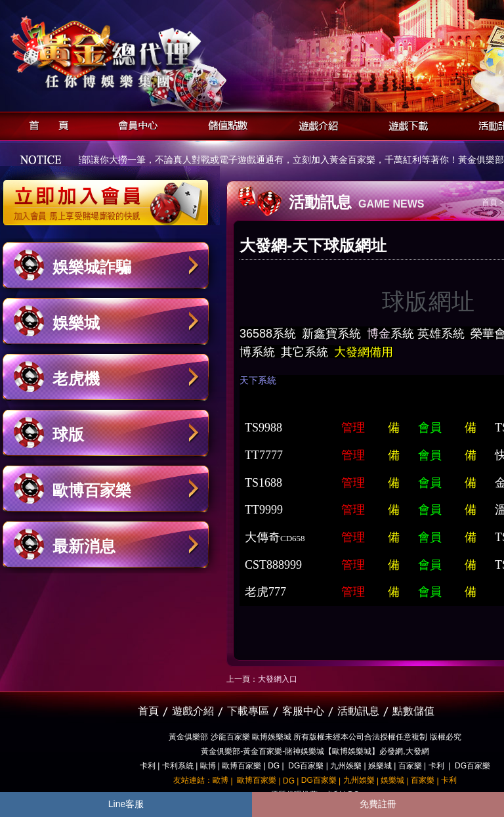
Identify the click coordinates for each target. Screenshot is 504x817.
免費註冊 (378, 804)
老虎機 (76, 379)
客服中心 (303, 711)
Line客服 (126, 804)
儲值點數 (225, 124)
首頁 (45, 124)
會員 (430, 428)
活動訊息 (358, 711)
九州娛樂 (346, 766)
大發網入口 (278, 679)
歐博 (208, 766)
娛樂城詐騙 (92, 267)
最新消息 (84, 546)
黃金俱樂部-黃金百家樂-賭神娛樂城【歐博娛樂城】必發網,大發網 (315, 751)
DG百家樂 (306, 766)
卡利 (148, 766)
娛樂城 (76, 323)
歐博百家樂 (92, 490)
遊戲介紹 (315, 124)
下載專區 (248, 711)
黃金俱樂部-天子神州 (139, 53)
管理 (353, 428)
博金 (379, 334)
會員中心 (135, 124)
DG (274, 766)
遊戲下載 (405, 124)
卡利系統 (178, 766)
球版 (68, 434)
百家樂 (410, 766)
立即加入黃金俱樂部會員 (110, 196)
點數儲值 (413, 711)
